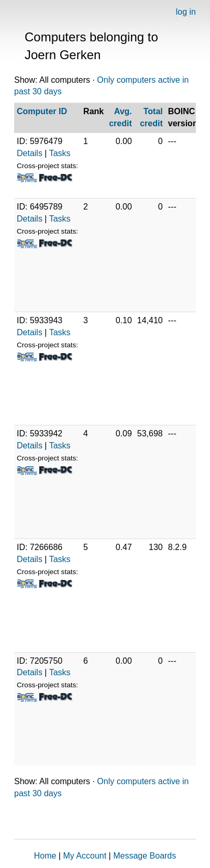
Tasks (60, 153)
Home (45, 856)
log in (186, 12)
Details (30, 153)
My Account (85, 856)
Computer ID (42, 111)
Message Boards (145, 856)
